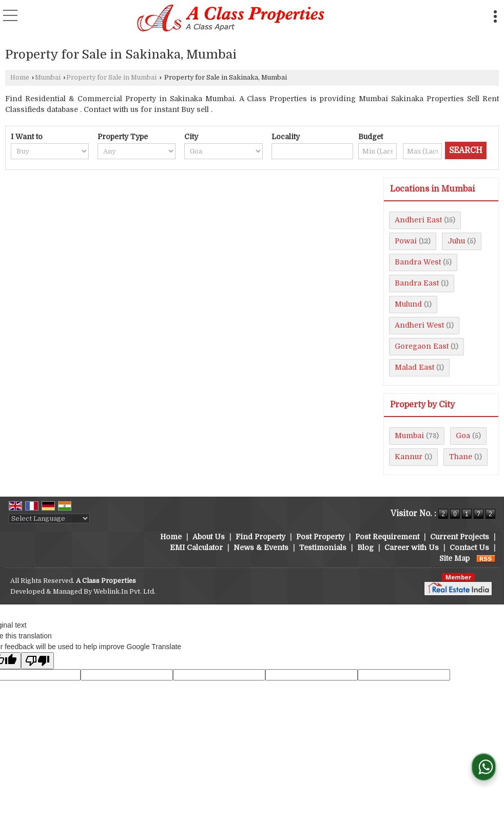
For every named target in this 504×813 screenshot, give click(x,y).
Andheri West (419, 325)
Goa (463, 436)
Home (20, 78)
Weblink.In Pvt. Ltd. (124, 592)
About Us (209, 537)
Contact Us (469, 547)
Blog (365, 547)
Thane (461, 457)
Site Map (454, 558)
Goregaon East (422, 346)
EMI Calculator (196, 547)
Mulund (408, 304)
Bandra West (418, 262)
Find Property (260, 537)
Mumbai (48, 78)
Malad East (414, 367)
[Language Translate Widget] (49, 518)
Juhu (456, 241)
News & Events (261, 547)
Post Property (320, 537)
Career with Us (412, 547)
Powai (406, 241)
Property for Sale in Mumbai (111, 78)
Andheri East (418, 220)
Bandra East (417, 283)
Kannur (409, 457)
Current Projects (460, 537)
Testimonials (323, 547)
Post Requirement (387, 537)
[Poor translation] (37, 661)
